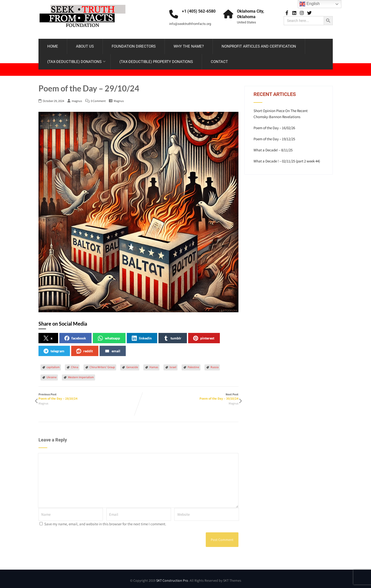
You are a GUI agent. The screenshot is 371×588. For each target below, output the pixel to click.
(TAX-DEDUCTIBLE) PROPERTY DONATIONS (156, 61)
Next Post (188, 394)
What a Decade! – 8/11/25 (273, 148)
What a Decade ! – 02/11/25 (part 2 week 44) (287, 159)
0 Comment (98, 99)
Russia (215, 365)
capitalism (53, 365)
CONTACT (219, 61)
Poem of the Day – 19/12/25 (274, 137)
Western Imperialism (81, 375)
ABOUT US (85, 45)
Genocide (132, 365)
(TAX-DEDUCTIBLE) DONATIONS (76, 61)
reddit (85, 349)
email (112, 349)
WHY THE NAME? (189, 45)
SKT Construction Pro (172, 578)
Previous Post (89, 394)
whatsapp (109, 336)
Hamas (154, 365)
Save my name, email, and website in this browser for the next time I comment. (105, 522)
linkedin (142, 336)
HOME (53, 45)
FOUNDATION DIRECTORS (134, 45)
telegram (54, 349)
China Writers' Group (102, 365)
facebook (75, 336)
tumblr (172, 336)
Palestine (193, 365)
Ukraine (52, 375)
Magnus (119, 99)
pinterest (204, 336)
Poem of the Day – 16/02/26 (274, 126)
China (75, 365)
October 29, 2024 (53, 99)
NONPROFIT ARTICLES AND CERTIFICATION (259, 45)
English (310, 4)
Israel (173, 365)
